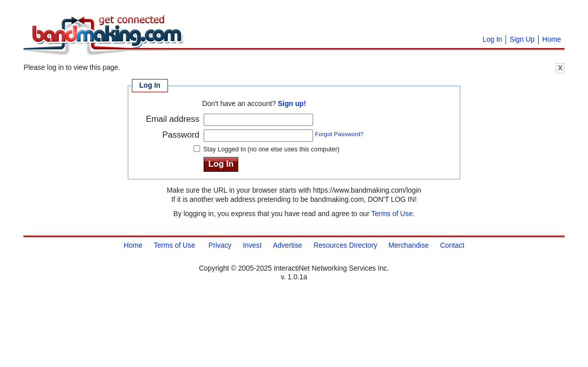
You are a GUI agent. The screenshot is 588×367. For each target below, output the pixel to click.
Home (552, 39)
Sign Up (522, 39)
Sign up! (292, 103)
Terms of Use (392, 214)
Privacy (220, 245)
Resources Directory (345, 245)
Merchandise (409, 245)
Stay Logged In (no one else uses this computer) (271, 149)
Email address (172, 119)
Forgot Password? (339, 134)
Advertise (288, 245)
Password (181, 135)
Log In (492, 39)
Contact (452, 245)
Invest (252, 245)
